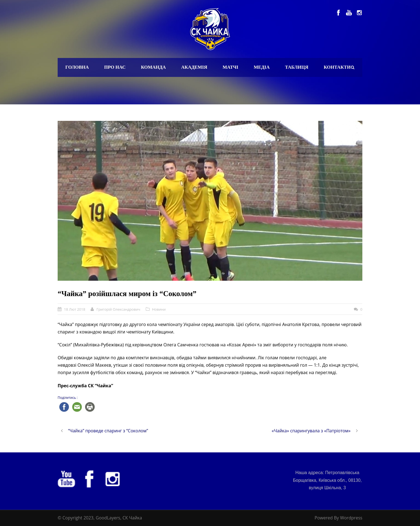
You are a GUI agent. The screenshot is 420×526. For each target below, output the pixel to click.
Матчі (230, 67)
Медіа (262, 67)
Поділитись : (68, 398)
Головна (77, 67)
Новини (159, 309)
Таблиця (297, 67)
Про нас (115, 67)
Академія (194, 67)
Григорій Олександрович (118, 309)
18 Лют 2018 (75, 309)
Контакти (337, 67)
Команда (153, 67)
